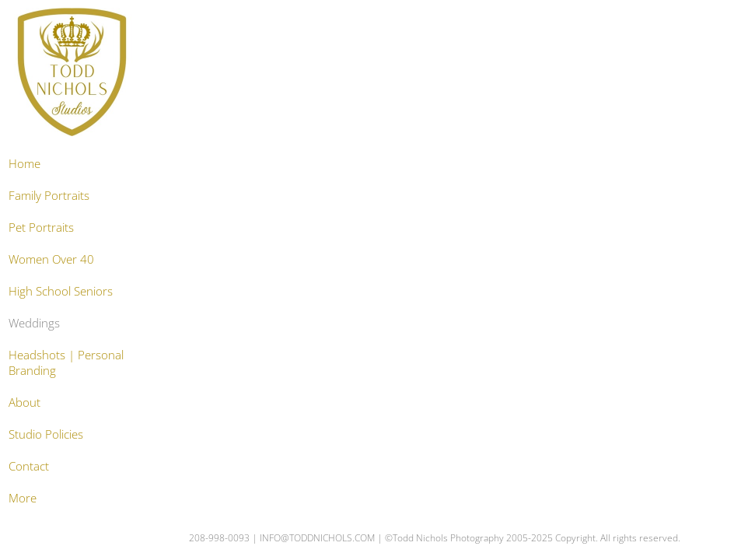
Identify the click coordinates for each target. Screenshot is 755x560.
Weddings (34, 323)
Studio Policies (46, 434)
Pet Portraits (41, 227)
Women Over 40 (51, 259)
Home (24, 163)
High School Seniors (61, 291)
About (24, 402)
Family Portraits (49, 195)
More (23, 498)
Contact (29, 466)
